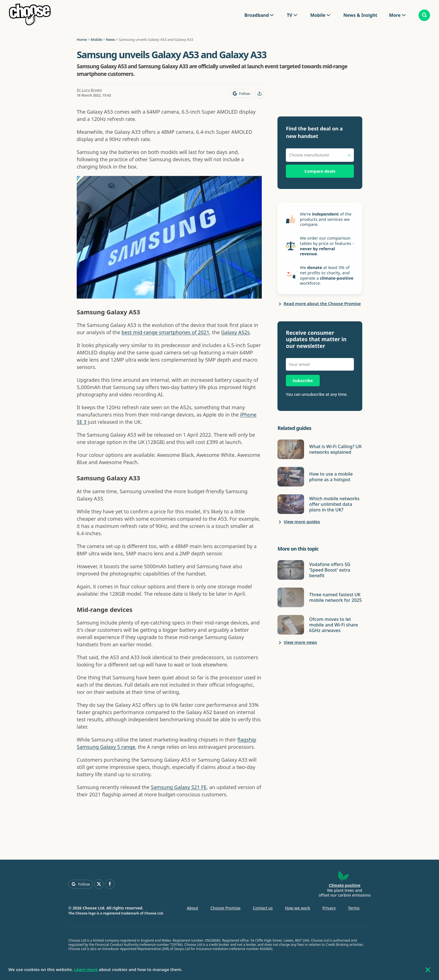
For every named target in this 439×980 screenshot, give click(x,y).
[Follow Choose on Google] (241, 93)
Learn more (86, 969)
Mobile (318, 15)
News (110, 39)
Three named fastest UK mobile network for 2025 (335, 597)
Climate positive (345, 885)
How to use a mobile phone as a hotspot (331, 477)
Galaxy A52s (235, 332)
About (192, 908)
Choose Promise (225, 908)
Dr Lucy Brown (89, 90)
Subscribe (303, 380)
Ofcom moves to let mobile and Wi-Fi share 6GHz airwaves (333, 625)
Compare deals (320, 171)
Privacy (329, 908)
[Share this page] (260, 93)
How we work (298, 908)
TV (289, 15)
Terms (354, 908)
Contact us (263, 908)
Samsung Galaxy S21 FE (179, 787)
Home (82, 39)
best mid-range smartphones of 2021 (165, 332)
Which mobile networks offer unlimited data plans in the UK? (334, 504)
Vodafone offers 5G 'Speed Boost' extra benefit (330, 570)
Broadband (257, 15)
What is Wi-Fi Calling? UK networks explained (335, 449)
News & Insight (360, 15)
